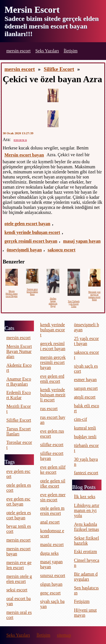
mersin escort (18, 51)
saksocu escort (62, 250)
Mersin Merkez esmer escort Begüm (12, 294)
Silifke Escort (59, 69)
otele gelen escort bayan (27, 224)
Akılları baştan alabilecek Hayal (53, 302)
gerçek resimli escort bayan (31, 241)
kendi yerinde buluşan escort (32, 232)
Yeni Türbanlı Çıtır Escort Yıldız (74, 304)
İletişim (71, 51)
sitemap (64, 635)
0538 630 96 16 (20, 140)
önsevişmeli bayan (24, 250)
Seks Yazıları (47, 51)
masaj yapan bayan (82, 241)
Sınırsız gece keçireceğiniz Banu (32, 292)
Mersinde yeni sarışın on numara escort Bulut (94, 296)
